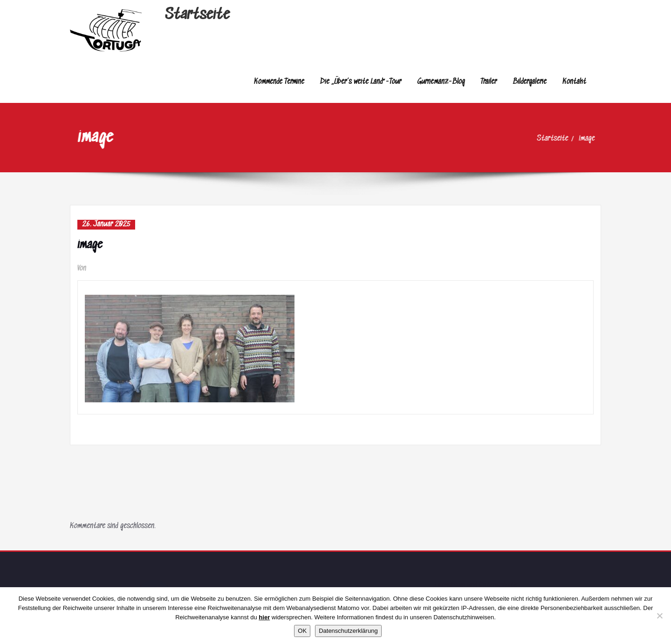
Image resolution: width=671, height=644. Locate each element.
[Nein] (659, 616)
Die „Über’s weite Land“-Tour (361, 82)
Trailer (489, 82)
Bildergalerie (530, 82)
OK (302, 631)
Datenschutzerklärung (348, 631)
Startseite (197, 15)
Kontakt (574, 82)
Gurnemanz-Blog (441, 82)
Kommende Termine (279, 82)
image (595, 139)
